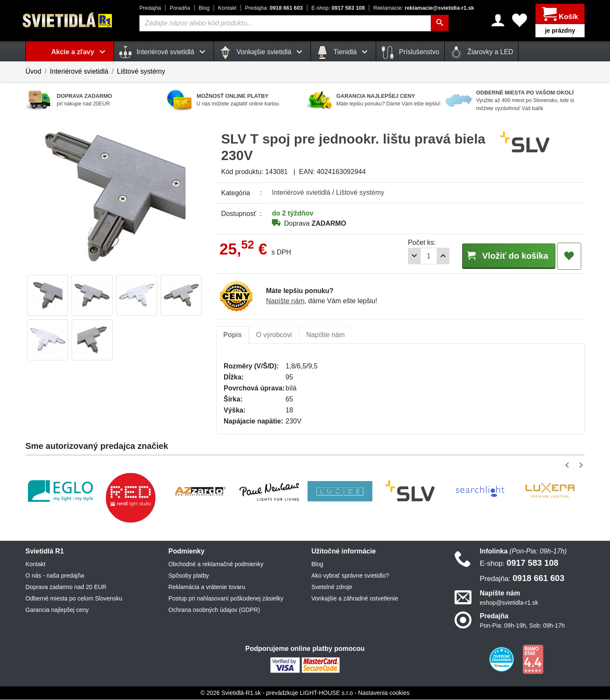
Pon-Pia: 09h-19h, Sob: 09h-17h (523, 626)
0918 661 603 (274, 8)
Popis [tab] (233, 335)
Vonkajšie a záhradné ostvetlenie (355, 599)
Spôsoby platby (189, 576)
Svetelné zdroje (332, 587)
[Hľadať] (440, 23)
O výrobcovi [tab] (274, 335)
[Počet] (418, 256)
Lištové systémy (141, 71)
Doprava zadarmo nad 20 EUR (66, 587)
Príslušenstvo (410, 53)
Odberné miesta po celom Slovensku (74, 599)
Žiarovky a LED (482, 53)
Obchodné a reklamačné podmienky (216, 564)
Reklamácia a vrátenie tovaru (207, 587)
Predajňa (150, 8)
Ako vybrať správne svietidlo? (350, 576)
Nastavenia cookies (384, 693)
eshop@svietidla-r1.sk (509, 603)
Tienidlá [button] (343, 53)
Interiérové (301, 192)
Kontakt (227, 8)
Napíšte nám (285, 301)
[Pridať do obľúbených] (569, 256)
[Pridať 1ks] (433, 256)
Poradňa (180, 8)
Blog (204, 8)
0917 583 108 (338, 8)
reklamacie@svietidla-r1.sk (424, 8)
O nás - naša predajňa (55, 576)
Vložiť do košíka (503, 256)
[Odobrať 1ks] (404, 256)
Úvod (33, 71)
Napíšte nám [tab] (326, 335)
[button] (569, 466)
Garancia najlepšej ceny (57, 610)
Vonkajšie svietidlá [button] (262, 53)
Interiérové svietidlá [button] (164, 53)
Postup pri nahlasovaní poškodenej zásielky (226, 599)
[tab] (233, 335)
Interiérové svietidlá (79, 71)
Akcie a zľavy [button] (80, 52)
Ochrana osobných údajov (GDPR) (214, 610)
